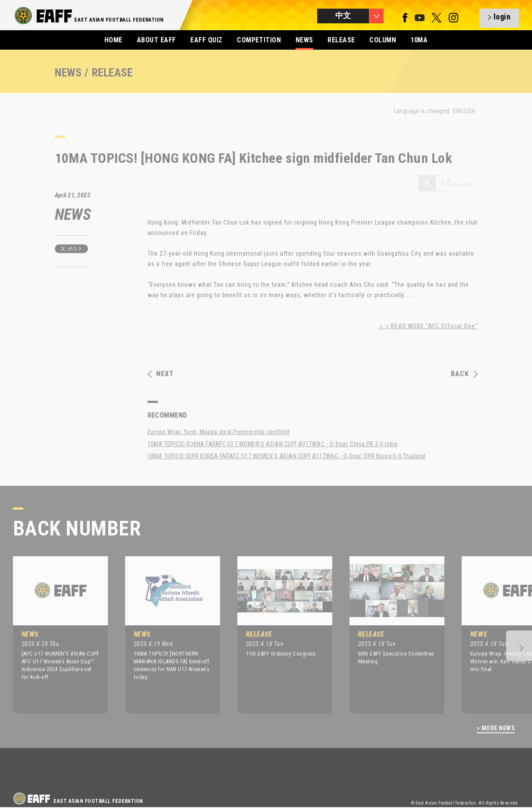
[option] (54, 635)
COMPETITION (259, 40)
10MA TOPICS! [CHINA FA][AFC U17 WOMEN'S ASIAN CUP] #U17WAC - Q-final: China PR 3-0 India (273, 444)
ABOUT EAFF (156, 40)
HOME (113, 40)
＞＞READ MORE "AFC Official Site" (428, 326)
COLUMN (383, 40)
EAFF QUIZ (206, 40)
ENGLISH (464, 111)
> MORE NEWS (496, 728)
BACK (464, 374)
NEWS (304, 40)
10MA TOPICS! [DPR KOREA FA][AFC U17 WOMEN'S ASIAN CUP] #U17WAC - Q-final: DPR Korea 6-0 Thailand (286, 456)
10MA (419, 40)
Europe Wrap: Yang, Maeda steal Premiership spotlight (219, 432)
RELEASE (341, 40)
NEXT (161, 374)
